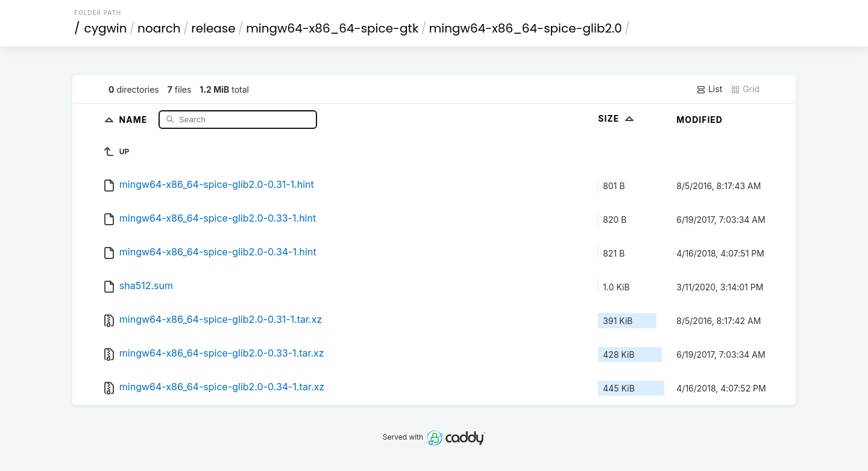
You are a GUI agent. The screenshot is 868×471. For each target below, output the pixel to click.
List (709, 89)
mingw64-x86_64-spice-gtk (332, 28)
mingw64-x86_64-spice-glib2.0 (526, 28)
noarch (159, 28)
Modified (700, 120)
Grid (745, 89)
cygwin (106, 28)
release (213, 28)
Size (617, 118)
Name (135, 119)
